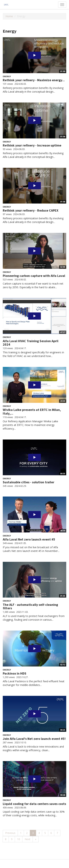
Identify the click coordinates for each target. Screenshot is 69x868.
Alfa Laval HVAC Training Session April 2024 (31, 343)
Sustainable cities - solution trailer (29, 482)
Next (28, 839)
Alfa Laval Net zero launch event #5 (29, 539)
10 (19, 839)
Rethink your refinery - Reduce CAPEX (31, 210)
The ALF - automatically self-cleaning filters (30, 606)
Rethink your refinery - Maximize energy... (34, 80)
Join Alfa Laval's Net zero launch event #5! (34, 739)
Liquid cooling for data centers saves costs (34, 804)
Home (9, 16)
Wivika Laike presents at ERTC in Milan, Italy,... (32, 412)
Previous (10, 833)
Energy (7, 76)
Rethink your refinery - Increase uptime (32, 145)
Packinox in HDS (15, 673)
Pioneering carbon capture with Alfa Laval (34, 276)
